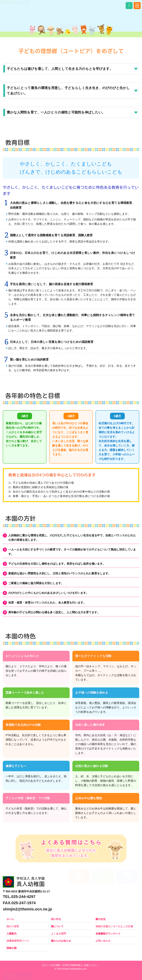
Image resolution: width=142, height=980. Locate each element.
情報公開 (12, 948)
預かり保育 (13, 926)
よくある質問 (59, 934)
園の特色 (56, 919)
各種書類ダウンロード (108, 934)
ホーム (10, 919)
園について (57, 926)
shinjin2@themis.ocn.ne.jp (27, 909)
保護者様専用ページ (18, 941)
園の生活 (101, 919)
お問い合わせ (103, 941)
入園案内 (12, 934)
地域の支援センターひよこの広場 (114, 926)
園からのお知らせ (61, 941)
